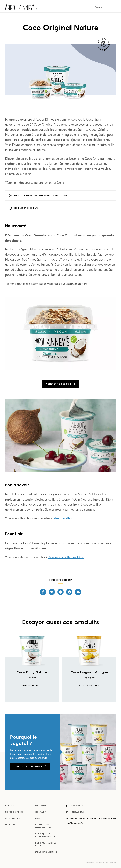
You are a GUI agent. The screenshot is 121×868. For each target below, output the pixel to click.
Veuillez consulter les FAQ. (66, 557)
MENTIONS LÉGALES (46, 852)
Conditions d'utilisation (43, 826)
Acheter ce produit (59, 384)
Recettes (10, 825)
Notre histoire (14, 812)
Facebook (74, 806)
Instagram (75, 812)
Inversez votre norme (28, 766)
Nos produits (13, 818)
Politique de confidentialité (45, 835)
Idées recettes (62, 519)
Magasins (41, 806)
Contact (41, 812)
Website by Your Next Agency (101, 863)
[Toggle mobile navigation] (113, 7)
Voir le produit (32, 686)
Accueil (10, 806)
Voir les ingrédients (26, 208)
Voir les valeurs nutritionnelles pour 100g (40, 196)
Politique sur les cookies (46, 845)
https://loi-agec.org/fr (74, 823)
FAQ (37, 818)
